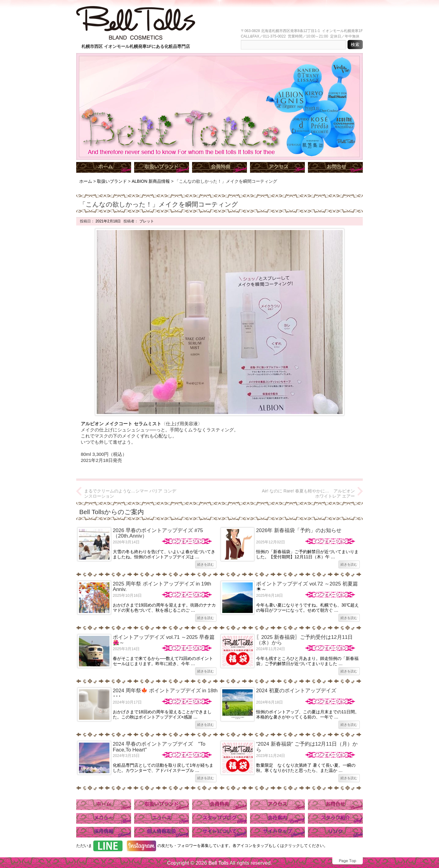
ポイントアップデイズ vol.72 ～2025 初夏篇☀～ (307, 587)
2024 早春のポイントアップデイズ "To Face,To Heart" (159, 747)
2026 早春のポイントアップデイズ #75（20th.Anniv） (158, 533)
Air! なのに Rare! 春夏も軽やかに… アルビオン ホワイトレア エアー (308, 493)
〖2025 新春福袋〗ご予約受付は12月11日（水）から (304, 640)
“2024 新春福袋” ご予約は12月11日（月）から (307, 747)
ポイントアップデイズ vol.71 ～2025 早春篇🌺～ (164, 640)
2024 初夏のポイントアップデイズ (296, 691)
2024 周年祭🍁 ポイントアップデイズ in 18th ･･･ (165, 693)
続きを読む (206, 564)
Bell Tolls (218, 863)
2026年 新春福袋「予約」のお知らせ (299, 530)
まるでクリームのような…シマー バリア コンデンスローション (130, 493)
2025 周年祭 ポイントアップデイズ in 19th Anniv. (162, 587)
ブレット (146, 221)
